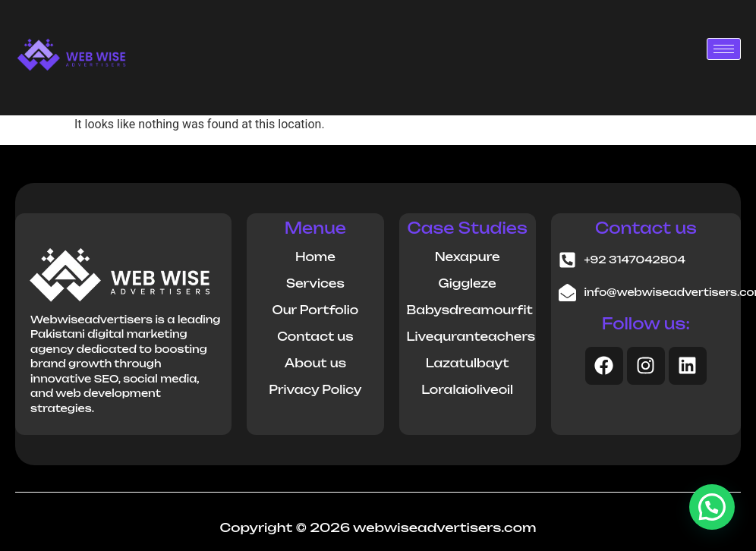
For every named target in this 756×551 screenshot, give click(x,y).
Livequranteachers (471, 337)
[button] (712, 507)
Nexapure (468, 257)
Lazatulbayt (468, 363)
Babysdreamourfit (470, 310)
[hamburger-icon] (724, 49)
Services (315, 283)
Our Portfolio (315, 310)
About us (315, 363)
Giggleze (467, 283)
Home (315, 257)
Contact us (315, 337)
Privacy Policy (315, 390)
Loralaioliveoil (467, 390)
